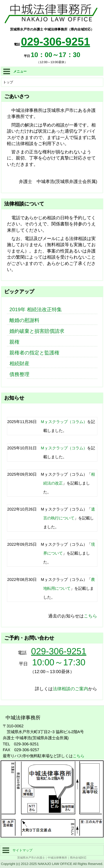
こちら (90, 616)
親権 (14, 342)
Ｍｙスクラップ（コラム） (64, 422)
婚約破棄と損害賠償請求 (37, 331)
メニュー (15, 71)
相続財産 (19, 364)
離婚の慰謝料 (24, 320)
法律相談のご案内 (70, 689)
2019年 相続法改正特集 (36, 310)
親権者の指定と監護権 (34, 353)
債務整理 (19, 374)
